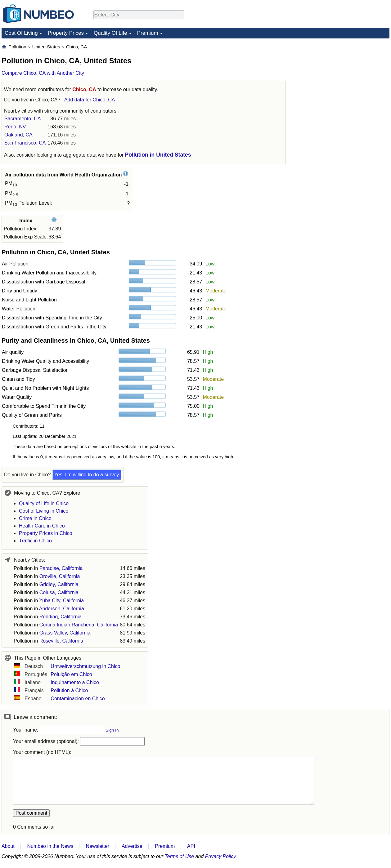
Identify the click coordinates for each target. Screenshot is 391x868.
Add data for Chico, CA (90, 100)
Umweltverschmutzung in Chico (85, 666)
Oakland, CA (18, 135)
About (8, 846)
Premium (148, 33)
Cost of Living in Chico (44, 511)
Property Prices (66, 33)
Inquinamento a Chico (75, 682)
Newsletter (98, 846)
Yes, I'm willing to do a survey (87, 475)
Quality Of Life (110, 33)
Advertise (132, 846)
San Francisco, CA (25, 143)
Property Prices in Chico (46, 533)
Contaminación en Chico (78, 699)
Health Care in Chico (42, 526)
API (191, 846)
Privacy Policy (221, 856)
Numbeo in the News (50, 846)
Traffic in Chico (35, 541)
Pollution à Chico (69, 690)
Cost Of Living (21, 33)
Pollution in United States (158, 155)
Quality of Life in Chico (44, 503)
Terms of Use (180, 856)
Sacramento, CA (22, 119)
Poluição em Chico (71, 674)
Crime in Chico (35, 518)
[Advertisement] (343, 82)
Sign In (112, 730)
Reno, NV (15, 127)
